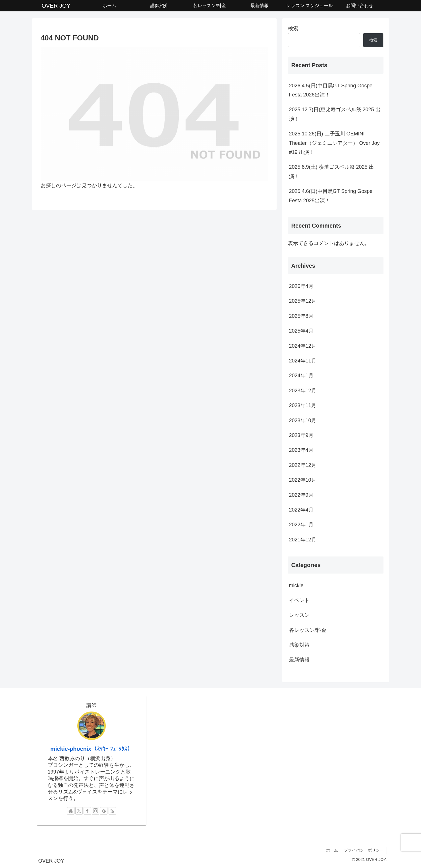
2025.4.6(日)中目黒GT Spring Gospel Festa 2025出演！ (331, 196)
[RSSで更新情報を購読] (112, 811)
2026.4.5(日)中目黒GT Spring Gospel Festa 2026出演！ (331, 90)
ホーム (332, 850)
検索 (293, 28)
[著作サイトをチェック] (71, 811)
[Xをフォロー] (79, 811)
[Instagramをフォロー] (96, 811)
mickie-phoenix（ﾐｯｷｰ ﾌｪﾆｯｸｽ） (92, 749)
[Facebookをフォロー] (87, 811)
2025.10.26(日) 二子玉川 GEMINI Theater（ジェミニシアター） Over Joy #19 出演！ (334, 143)
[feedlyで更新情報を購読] (104, 811)
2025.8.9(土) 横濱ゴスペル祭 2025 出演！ (332, 172)
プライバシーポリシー (364, 850)
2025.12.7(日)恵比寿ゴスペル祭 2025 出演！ (335, 114)
